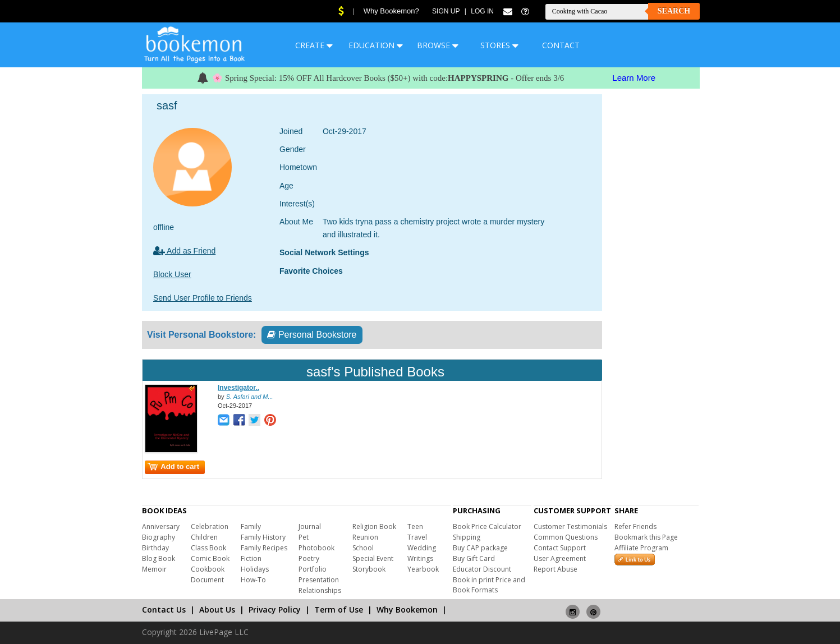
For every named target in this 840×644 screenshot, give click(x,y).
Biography (159, 537)
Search (674, 11)
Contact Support (560, 548)
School (363, 548)
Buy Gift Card (474, 558)
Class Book (208, 548)
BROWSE (438, 45)
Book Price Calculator (487, 526)
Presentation (319, 580)
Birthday (155, 548)
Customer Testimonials (570, 526)
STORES (499, 45)
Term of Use (339, 610)
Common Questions (566, 537)
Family (251, 526)
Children (204, 537)
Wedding (422, 548)
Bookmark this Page (646, 537)
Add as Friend (184, 251)
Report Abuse (556, 569)
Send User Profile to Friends (203, 298)
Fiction (251, 558)
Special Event (373, 558)
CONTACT (561, 45)
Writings (420, 558)
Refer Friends (635, 526)
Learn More (634, 78)
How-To (253, 580)
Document (207, 580)
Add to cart (173, 466)
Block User (172, 274)
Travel (417, 537)
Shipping (467, 537)
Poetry (309, 558)
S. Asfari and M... (250, 397)
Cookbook (208, 569)
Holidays (255, 569)
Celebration (210, 526)
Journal (310, 526)
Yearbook (423, 569)
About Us (217, 610)
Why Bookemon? (391, 11)
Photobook (316, 548)
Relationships (320, 590)
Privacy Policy (275, 610)
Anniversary (161, 526)
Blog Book (159, 558)
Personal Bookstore (312, 335)
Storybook (369, 569)
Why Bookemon (407, 610)
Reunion (365, 537)
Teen (415, 526)
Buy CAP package (480, 548)
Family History (263, 537)
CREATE (314, 45)
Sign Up (446, 11)
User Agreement (560, 558)
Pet (304, 537)
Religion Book (374, 526)
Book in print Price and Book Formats (489, 585)
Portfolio (313, 569)
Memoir (154, 569)
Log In (482, 11)
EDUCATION (376, 45)
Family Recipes (264, 548)
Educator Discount (482, 569)
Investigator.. (238, 388)
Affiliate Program (641, 548)
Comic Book (210, 558)
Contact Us (164, 610)
